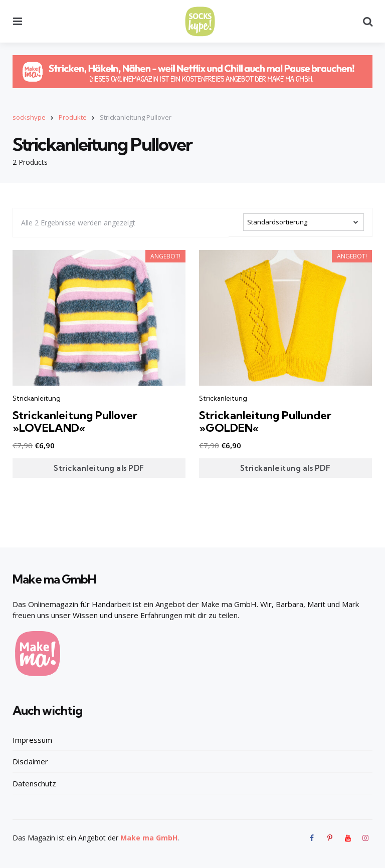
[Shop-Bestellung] (304, 222)
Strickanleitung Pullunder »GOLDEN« (266, 421)
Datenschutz (34, 783)
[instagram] (365, 837)
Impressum (32, 739)
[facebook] (313, 837)
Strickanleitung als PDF (99, 468)
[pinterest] (330, 837)
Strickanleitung (37, 398)
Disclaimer (30, 761)
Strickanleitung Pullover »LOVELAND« (76, 421)
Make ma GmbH (149, 837)
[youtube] (348, 837)
